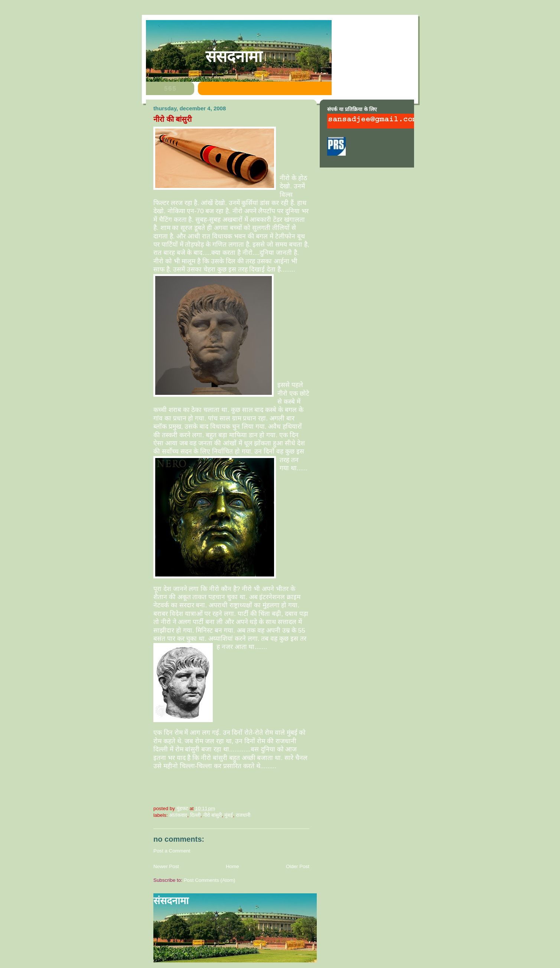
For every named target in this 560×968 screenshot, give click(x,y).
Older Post (298, 866)
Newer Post (166, 866)
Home (232, 866)
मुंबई (229, 815)
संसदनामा (234, 56)
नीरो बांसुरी (212, 815)
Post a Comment (172, 851)
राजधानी (243, 815)
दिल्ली (195, 815)
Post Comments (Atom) (210, 880)
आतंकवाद (178, 815)
